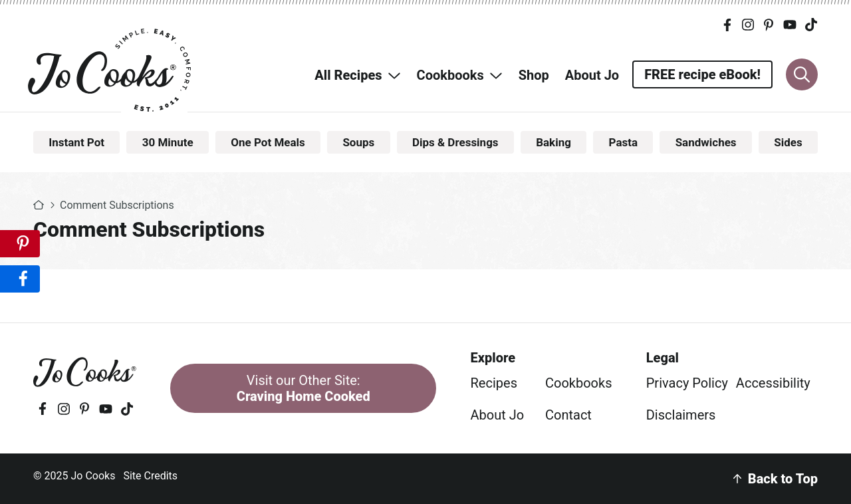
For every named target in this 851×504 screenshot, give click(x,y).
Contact (568, 415)
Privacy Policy (687, 383)
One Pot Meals (268, 142)
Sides (788, 142)
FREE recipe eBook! (702, 74)
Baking (553, 142)
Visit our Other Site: (304, 388)
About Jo (498, 415)
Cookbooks (578, 383)
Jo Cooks (111, 70)
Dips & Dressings (455, 142)
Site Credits (150, 476)
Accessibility (773, 383)
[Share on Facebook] (20, 279)
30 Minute (168, 142)
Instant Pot (76, 142)
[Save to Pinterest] (20, 244)
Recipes (494, 383)
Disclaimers (681, 415)
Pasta (624, 142)
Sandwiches (706, 142)
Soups (358, 142)
